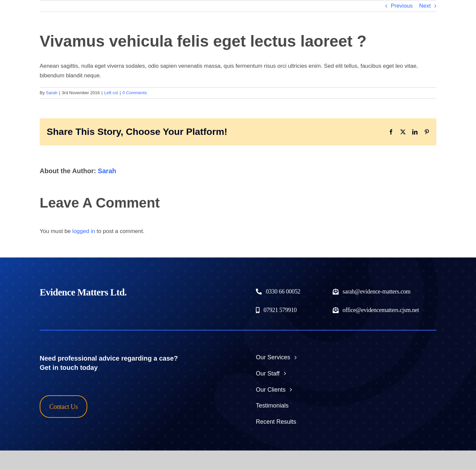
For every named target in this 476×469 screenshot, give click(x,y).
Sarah (52, 93)
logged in (84, 231)
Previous (402, 6)
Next (425, 6)
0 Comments (135, 93)
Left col (111, 93)
